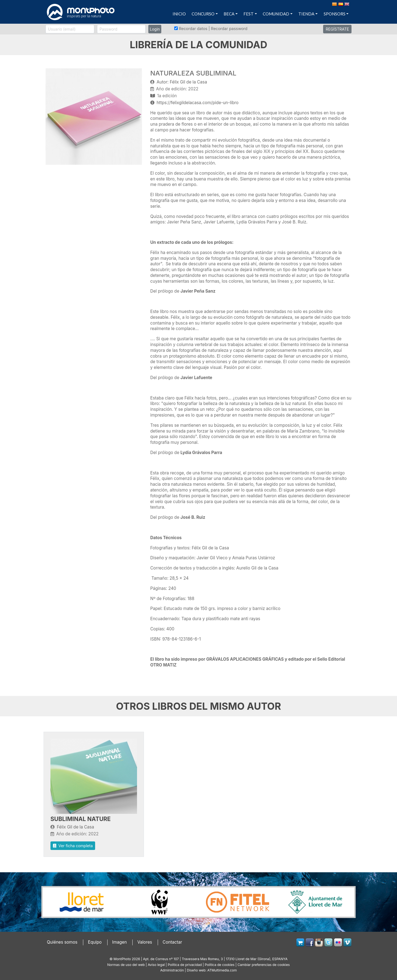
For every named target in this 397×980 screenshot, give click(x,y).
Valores (145, 942)
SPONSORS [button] (335, 14)
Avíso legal (156, 965)
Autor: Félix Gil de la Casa (182, 82)
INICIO (179, 14)
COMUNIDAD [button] (276, 14)
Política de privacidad (185, 965)
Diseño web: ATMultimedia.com (212, 970)
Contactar (172, 942)
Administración (172, 970)
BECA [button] (229, 14)
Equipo (95, 942)
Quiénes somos (62, 942)
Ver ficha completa (73, 846)
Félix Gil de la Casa (75, 827)
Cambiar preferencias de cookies (263, 965)
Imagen (120, 942)
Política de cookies (220, 965)
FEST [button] (249, 14)
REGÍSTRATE (337, 29)
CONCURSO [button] (203, 14)
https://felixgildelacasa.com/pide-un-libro (198, 103)
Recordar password (229, 29)
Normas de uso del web (126, 965)
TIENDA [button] (306, 14)
